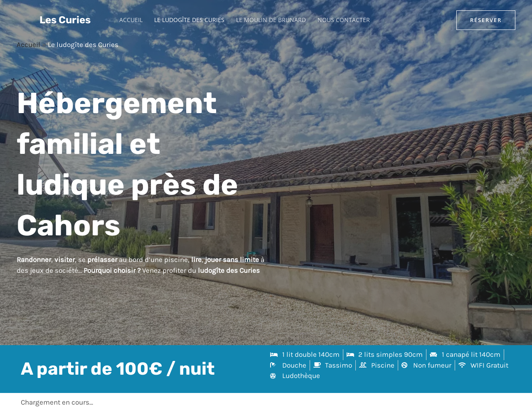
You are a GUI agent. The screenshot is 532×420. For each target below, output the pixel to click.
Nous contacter (344, 20)
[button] (486, 20)
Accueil (131, 20)
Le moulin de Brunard (271, 20)
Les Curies (65, 20)
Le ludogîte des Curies (189, 20)
